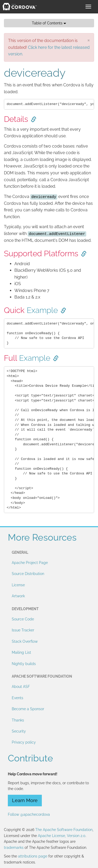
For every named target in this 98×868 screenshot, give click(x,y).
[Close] (89, 40)
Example (42, 310)
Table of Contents (49, 23)
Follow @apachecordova (29, 814)
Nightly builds (24, 664)
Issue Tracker (23, 630)
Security (19, 731)
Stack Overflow (25, 641)
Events (18, 698)
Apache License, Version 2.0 (62, 836)
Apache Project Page (30, 563)
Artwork (18, 596)
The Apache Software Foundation (64, 830)
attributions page (33, 856)
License (18, 585)
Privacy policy (24, 742)
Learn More (25, 800)
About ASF (21, 687)
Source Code (23, 619)
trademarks (14, 848)
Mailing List (21, 652)
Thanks (18, 720)
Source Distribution (28, 574)
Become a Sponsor (28, 709)
